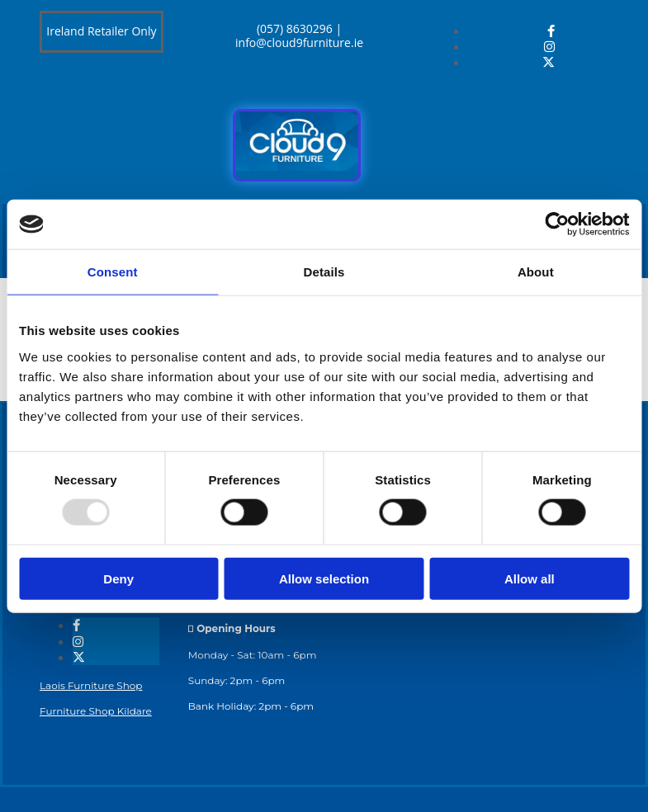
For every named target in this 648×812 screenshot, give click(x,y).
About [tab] (536, 272)
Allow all (530, 578)
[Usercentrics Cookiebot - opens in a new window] (557, 224)
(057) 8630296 (295, 28)
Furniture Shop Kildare (96, 711)
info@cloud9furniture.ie (299, 42)
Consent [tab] (113, 272)
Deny (118, 578)
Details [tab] (324, 272)
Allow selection (324, 578)
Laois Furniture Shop (91, 685)
